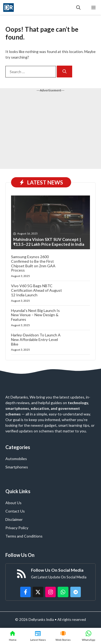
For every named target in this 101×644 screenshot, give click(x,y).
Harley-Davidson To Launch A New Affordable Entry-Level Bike (36, 339)
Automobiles (16, 459)
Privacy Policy (17, 528)
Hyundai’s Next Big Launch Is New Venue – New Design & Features (35, 315)
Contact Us (15, 511)
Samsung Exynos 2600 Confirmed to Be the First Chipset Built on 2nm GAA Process (33, 263)
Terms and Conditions (24, 536)
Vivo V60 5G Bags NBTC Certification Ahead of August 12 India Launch (36, 290)
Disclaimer (14, 519)
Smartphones (17, 467)
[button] (78, 7)
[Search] (65, 72)
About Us (13, 503)
